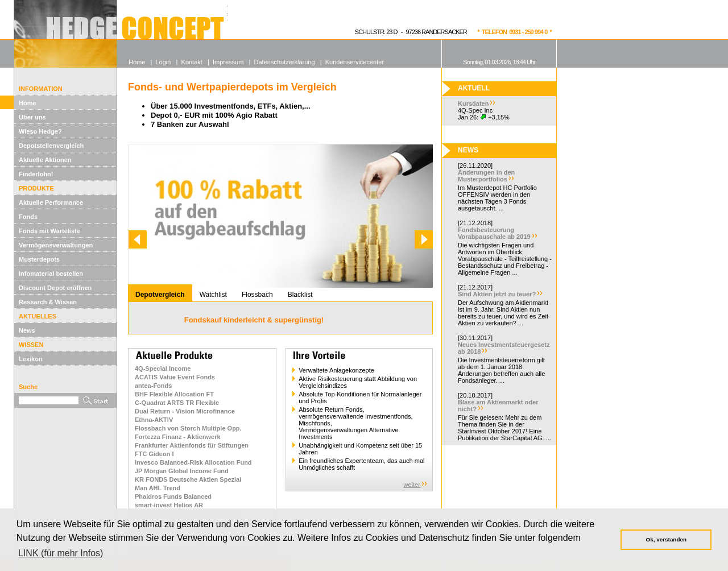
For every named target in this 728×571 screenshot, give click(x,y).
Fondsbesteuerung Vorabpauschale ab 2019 (494, 233)
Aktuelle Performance (51, 202)
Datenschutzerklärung (285, 62)
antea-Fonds (153, 386)
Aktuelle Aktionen (45, 160)
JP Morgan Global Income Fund (182, 471)
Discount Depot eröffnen (55, 288)
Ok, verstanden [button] (666, 539)
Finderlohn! (36, 174)
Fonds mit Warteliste (49, 231)
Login (163, 62)
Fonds (28, 217)
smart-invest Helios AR (169, 505)
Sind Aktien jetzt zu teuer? (497, 294)
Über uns (32, 117)
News (27, 330)
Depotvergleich (160, 295)
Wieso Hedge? (40, 131)
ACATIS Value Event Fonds (175, 377)
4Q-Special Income (163, 369)
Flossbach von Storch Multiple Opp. (188, 428)
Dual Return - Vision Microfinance (185, 411)
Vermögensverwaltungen (56, 245)
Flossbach (257, 295)
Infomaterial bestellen (51, 274)
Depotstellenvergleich (51, 146)
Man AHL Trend (158, 488)
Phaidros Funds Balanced (173, 496)
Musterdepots (39, 259)
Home (28, 103)
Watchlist (213, 295)
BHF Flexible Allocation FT (174, 394)
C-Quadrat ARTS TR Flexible (177, 403)
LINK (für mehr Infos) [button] (61, 553)
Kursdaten (473, 104)
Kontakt (192, 62)
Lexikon (31, 359)
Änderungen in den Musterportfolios (486, 176)
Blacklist (300, 295)
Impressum (228, 62)
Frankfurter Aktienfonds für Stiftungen (192, 445)
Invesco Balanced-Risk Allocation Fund (193, 462)
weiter (412, 485)
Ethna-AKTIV (154, 420)
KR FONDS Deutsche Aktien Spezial (188, 479)
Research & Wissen (48, 302)
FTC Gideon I (154, 454)
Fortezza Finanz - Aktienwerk (178, 437)
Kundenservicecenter (355, 62)
